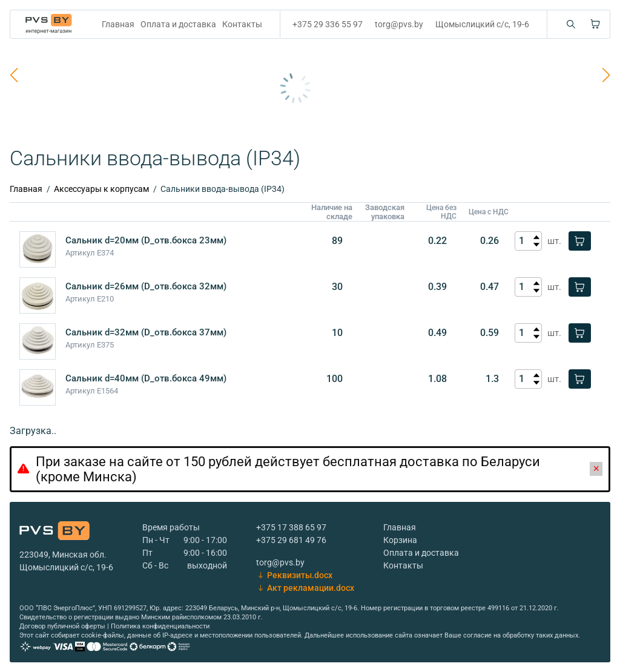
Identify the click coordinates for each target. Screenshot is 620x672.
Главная (118, 24)
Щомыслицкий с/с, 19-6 (482, 24)
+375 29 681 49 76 (291, 540)
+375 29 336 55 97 (328, 24)
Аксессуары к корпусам (101, 189)
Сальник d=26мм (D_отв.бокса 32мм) (146, 286)
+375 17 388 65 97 (291, 527)
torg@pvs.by (399, 24)
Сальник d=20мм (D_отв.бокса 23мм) (146, 240)
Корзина (400, 540)
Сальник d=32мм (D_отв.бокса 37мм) (146, 332)
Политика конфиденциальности (160, 626)
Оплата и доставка (178, 24)
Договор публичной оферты (62, 626)
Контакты (242, 24)
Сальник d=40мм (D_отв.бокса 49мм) (146, 378)
